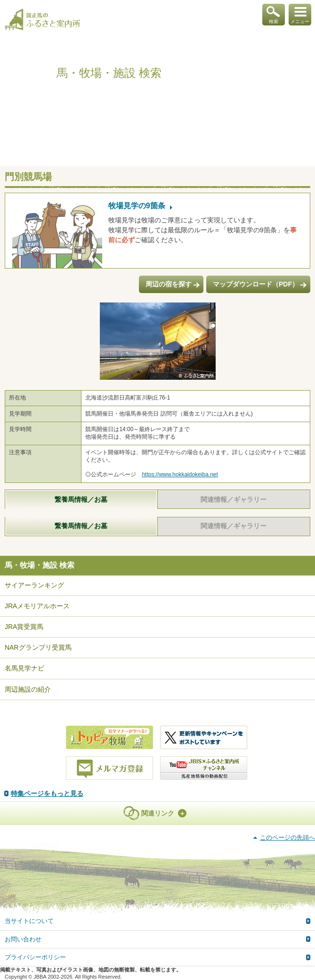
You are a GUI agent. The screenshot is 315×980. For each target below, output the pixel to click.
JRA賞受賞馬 (24, 627)
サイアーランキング (34, 585)
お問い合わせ (23, 939)
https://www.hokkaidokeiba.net (180, 474)
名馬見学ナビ (24, 668)
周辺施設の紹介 (28, 689)
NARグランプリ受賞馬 (38, 647)
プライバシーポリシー (35, 957)
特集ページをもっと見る (47, 793)
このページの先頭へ (287, 837)
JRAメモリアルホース (37, 606)
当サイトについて (29, 921)
